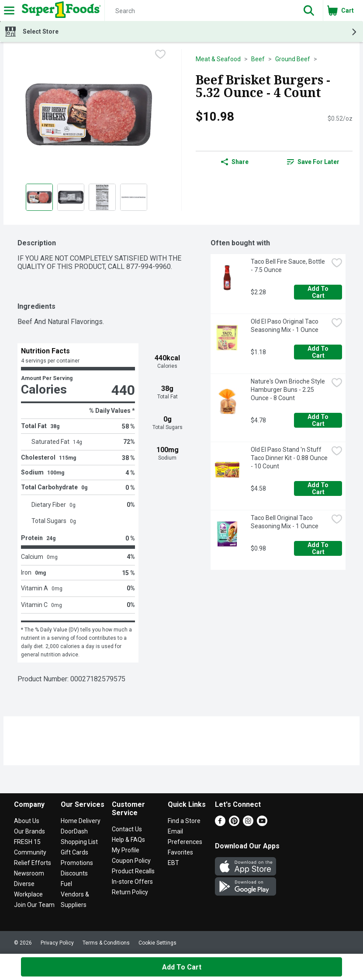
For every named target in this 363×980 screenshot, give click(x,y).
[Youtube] (262, 824)
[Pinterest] (234, 824)
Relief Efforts (33, 863)
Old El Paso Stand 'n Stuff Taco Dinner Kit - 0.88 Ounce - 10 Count (289, 458)
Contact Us (127, 829)
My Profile (126, 850)
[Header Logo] (60, 10)
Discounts (74, 873)
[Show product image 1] (39, 197)
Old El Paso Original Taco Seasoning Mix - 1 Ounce (285, 326)
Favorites (180, 852)
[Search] (200, 11)
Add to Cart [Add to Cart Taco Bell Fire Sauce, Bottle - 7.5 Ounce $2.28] (319, 292)
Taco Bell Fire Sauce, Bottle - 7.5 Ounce (289, 266)
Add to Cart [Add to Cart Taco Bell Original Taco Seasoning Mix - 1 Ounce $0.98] (319, 548)
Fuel (66, 884)
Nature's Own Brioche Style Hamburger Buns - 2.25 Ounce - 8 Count (289, 390)
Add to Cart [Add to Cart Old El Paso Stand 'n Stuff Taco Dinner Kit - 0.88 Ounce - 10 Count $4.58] (319, 488)
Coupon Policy (131, 861)
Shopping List (79, 842)
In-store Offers (132, 882)
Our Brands (29, 831)
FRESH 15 (27, 842)
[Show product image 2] (71, 197)
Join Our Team (34, 905)
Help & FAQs (128, 840)
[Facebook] (220, 824)
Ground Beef (293, 59)
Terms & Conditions (106, 943)
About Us (27, 821)
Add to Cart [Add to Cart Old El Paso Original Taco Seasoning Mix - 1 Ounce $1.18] (319, 352)
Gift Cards (74, 852)
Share (235, 162)
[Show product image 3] (102, 197)
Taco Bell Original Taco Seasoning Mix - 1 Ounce (285, 522)
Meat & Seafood (218, 59)
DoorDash (74, 831)
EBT (173, 863)
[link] (313, 162)
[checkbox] (160, 55)
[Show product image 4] (134, 197)
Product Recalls (133, 871)
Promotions (77, 863)
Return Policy (130, 892)
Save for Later (313, 162)
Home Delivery (81, 821)
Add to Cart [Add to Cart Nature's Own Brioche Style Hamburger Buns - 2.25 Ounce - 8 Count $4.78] (319, 420)
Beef (258, 59)
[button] (309, 10)
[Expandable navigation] (9, 10)
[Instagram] (248, 824)
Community (30, 852)
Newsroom (29, 873)
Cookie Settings (157, 943)
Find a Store (184, 821)
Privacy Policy (57, 943)
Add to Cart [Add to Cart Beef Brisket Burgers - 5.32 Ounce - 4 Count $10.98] (182, 967)
